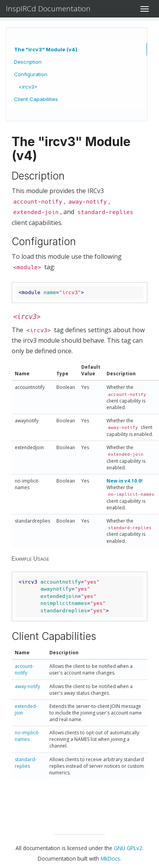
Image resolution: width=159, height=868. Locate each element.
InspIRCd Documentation (48, 9)
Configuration (31, 74)
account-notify (24, 669)
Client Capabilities (36, 99)
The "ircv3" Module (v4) (46, 49)
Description (28, 62)
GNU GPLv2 (128, 848)
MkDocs (110, 858)
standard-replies (26, 763)
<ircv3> (28, 87)
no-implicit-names (27, 736)
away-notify (27, 686)
